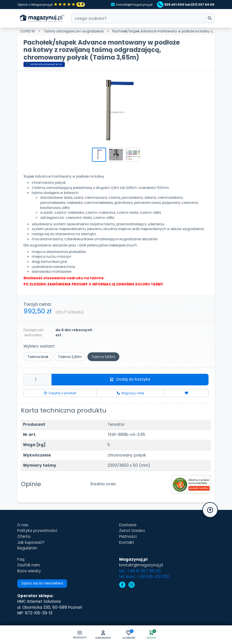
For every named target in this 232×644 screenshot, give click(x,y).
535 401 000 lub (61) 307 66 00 (186, 5)
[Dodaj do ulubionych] (186, 393)
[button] (103, 635)
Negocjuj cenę (131, 393)
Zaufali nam (29, 565)
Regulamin (27, 548)
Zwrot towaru (132, 531)
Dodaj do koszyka (130, 379)
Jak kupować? (31, 543)
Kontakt (127, 543)
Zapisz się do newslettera (42, 583)
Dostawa (128, 525)
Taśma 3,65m (103, 357)
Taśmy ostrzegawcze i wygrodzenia (74, 31)
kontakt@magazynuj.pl (141, 565)
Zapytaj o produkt (60, 393)
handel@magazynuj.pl (132, 5)
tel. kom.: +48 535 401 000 (144, 577)
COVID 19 (27, 31)
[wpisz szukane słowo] (210, 18)
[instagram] (132, 585)
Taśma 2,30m (70, 357)
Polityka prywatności (37, 531)
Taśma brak (38, 357)
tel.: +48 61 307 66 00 (140, 571)
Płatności (128, 537)
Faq (21, 559)
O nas (23, 525)
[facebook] (122, 585)
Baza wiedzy (29, 571)
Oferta (24, 537)
